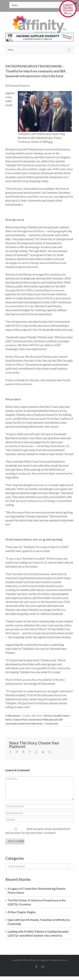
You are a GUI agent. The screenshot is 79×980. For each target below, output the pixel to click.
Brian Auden (14, 716)
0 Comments (52, 724)
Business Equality (53, 716)
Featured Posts (21, 720)
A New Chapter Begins (22, 912)
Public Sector (37, 724)
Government (35, 720)
